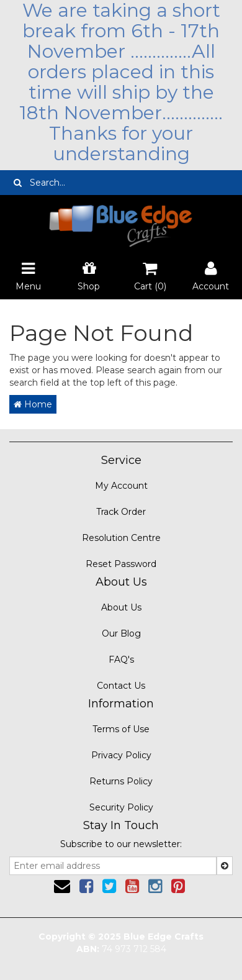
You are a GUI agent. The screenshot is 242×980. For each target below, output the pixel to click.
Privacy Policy (121, 755)
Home (33, 404)
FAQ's (121, 660)
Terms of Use (121, 729)
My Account (121, 486)
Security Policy (121, 807)
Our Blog (121, 633)
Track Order (121, 512)
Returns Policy (121, 781)
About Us (121, 607)
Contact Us (121, 686)
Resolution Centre (121, 538)
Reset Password (121, 564)
